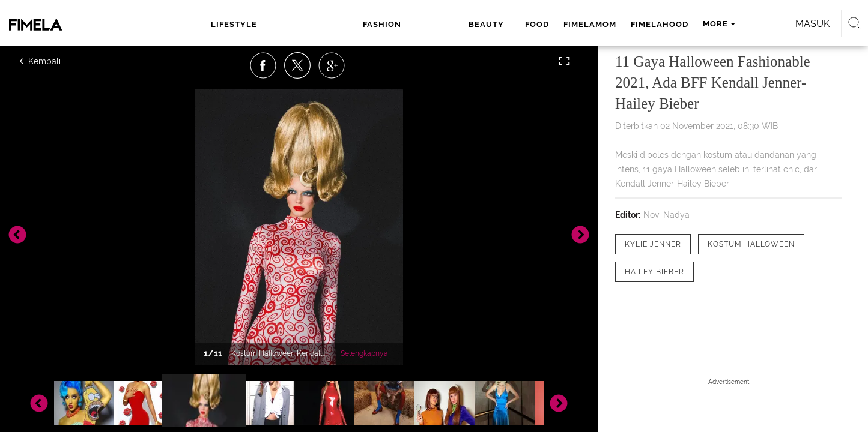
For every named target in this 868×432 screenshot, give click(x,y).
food (398, 24)
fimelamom (451, 24)
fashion (302, 24)
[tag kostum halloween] (751, 244)
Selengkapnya (364, 353)
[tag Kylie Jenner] (653, 244)
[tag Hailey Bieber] (654, 272)
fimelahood (520, 24)
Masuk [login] (710, 24)
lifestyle (245, 24)
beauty (354, 24)
